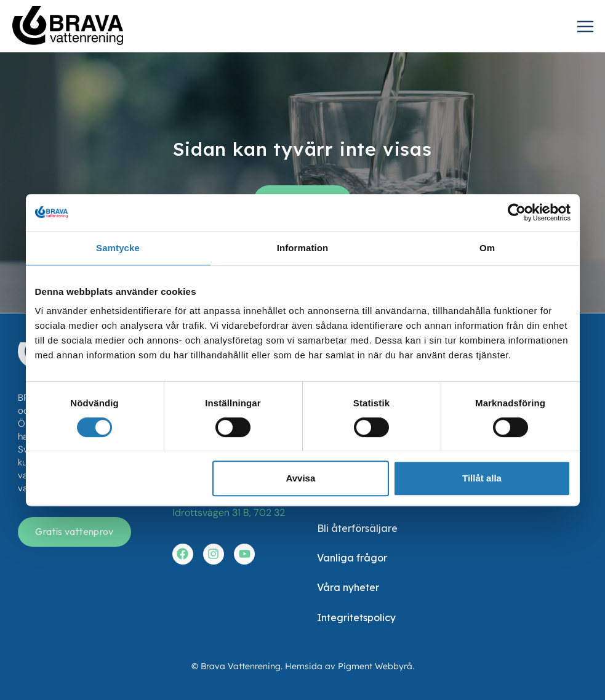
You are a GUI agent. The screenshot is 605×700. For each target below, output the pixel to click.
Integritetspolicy (356, 618)
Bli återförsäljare (357, 528)
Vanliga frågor (352, 558)
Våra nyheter (348, 587)
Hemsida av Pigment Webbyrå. (350, 666)
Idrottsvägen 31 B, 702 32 (229, 513)
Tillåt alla (482, 478)
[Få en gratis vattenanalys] (74, 532)
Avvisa (300, 478)
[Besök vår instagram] (214, 554)
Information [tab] (303, 248)
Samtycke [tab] (118, 248)
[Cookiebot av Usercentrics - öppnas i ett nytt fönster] (517, 212)
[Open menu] (588, 27)
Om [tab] (487, 248)
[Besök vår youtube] (244, 554)
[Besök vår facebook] (183, 554)
